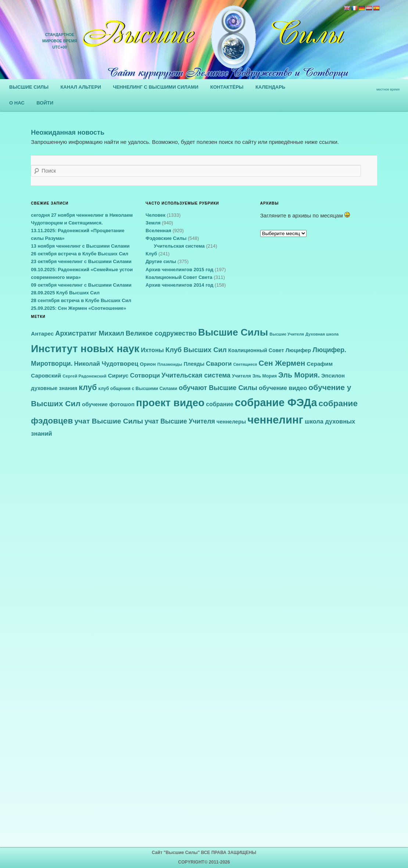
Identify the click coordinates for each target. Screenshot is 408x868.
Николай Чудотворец (106, 364)
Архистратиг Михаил (90, 333)
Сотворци (145, 375)
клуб (88, 387)
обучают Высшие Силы (218, 388)
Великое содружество (161, 333)
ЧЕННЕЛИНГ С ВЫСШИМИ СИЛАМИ (155, 87)
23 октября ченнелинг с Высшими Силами (81, 261)
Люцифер (298, 350)
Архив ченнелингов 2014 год (179, 285)
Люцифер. (329, 350)
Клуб (151, 254)
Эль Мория (265, 376)
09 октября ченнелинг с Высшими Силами (81, 285)
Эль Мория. (299, 375)
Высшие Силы (233, 332)
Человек (155, 215)
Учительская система (179, 246)
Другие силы (161, 261)
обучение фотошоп (108, 404)
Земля (153, 223)
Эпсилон (333, 376)
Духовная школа (322, 334)
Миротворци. (52, 364)
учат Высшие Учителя (180, 421)
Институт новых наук (85, 349)
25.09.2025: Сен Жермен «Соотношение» (78, 308)
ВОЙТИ (45, 103)
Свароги (219, 364)
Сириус (118, 375)
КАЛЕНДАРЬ (270, 87)
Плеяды (194, 364)
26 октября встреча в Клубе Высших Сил (80, 254)
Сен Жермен (282, 363)
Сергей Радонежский (84, 376)
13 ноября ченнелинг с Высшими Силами (80, 246)
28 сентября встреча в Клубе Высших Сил (81, 300)
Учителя (241, 376)
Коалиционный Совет (256, 350)
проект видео (170, 403)
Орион (148, 364)
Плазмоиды (170, 364)
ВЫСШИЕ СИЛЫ (29, 87)
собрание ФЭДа (276, 403)
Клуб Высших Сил (196, 350)
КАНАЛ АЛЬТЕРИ (80, 87)
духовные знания (54, 388)
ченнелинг (275, 420)
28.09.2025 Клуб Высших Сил (65, 293)
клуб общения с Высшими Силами (138, 389)
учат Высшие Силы (109, 421)
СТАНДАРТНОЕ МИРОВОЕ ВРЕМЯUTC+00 (60, 41)
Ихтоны (152, 350)
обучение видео (283, 388)
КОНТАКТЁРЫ (227, 87)
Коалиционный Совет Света (179, 277)
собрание (220, 404)
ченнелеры (231, 422)
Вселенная (158, 231)
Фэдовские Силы (166, 238)
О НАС (17, 103)
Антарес (42, 334)
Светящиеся (245, 364)
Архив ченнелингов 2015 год (179, 270)
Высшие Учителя (287, 334)
